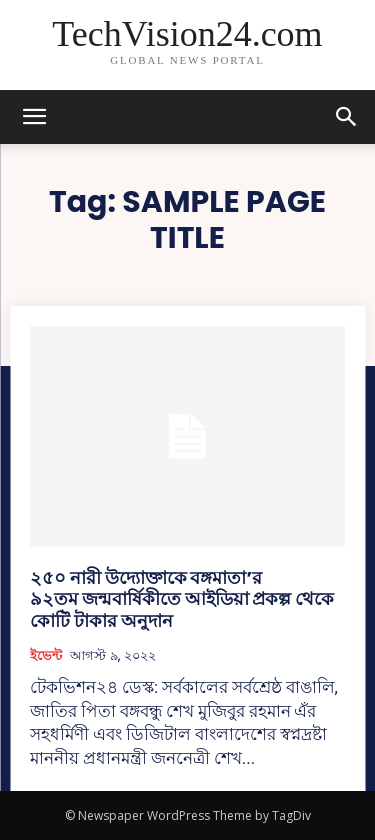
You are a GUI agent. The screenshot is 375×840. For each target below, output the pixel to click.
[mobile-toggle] (34, 117)
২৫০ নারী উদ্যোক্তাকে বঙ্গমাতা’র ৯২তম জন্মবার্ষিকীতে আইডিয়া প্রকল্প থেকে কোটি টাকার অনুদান (182, 599)
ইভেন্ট (46, 656)
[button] (347, 117)
